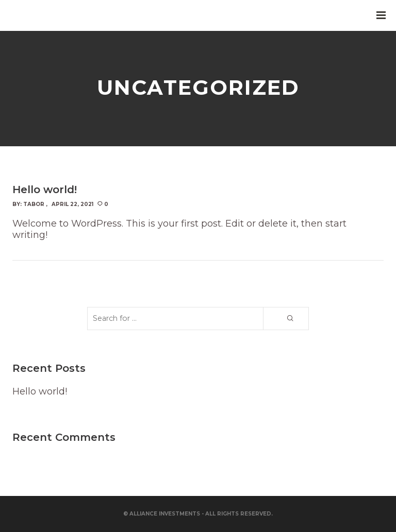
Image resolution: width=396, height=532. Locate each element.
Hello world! (40, 391)
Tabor (34, 204)
